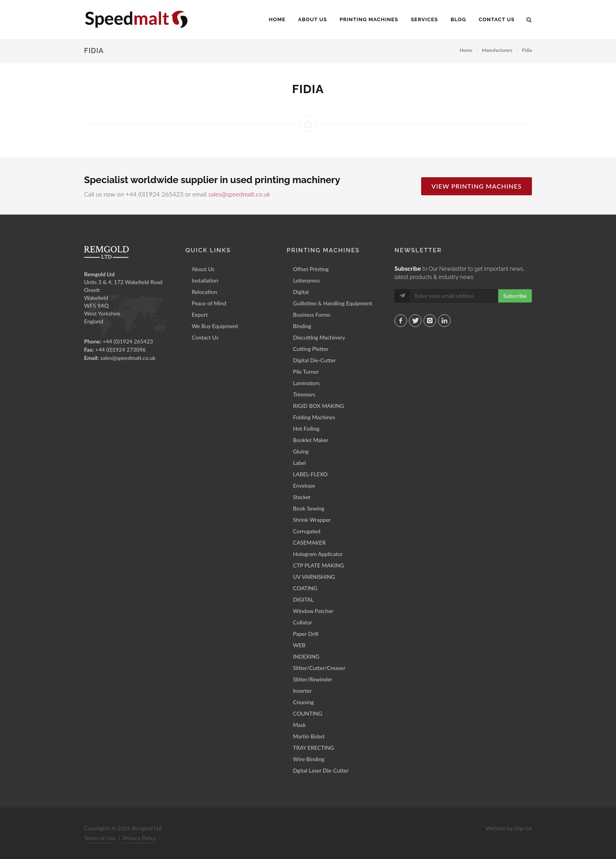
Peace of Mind (209, 303)
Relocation (204, 292)
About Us (203, 269)
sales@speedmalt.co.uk (239, 194)
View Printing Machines (477, 186)
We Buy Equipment (215, 326)
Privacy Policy (139, 838)
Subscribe (515, 296)
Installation (205, 280)
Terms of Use (100, 838)
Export (200, 315)
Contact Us (205, 337)
